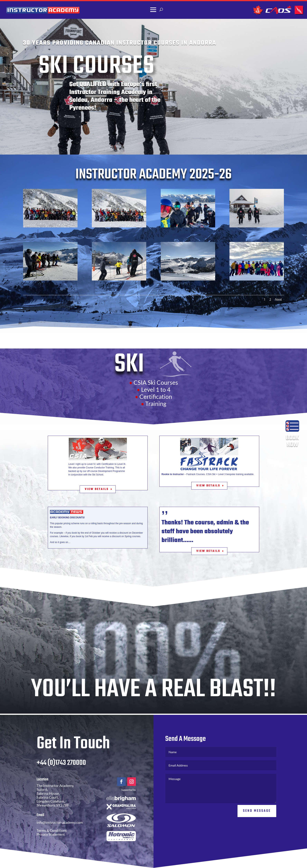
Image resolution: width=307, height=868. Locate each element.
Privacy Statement (51, 847)
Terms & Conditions (52, 843)
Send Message (257, 823)
